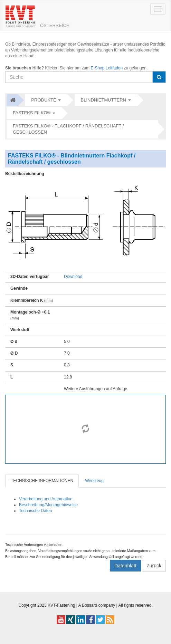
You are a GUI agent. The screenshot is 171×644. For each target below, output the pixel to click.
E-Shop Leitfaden (107, 68)
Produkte (44, 100)
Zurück (154, 566)
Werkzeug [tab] (94, 481)
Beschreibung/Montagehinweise (48, 505)
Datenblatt (125, 566)
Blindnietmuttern (103, 100)
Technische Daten (35, 511)
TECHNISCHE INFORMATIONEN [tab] (42, 481)
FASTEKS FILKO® (32, 113)
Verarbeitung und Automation (46, 499)
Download (73, 277)
